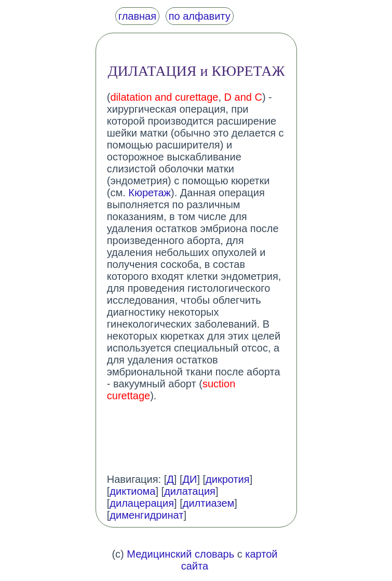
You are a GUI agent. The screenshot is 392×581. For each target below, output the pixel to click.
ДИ (190, 479)
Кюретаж (150, 193)
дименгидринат (146, 515)
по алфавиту (200, 16)
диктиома (132, 491)
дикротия (228, 479)
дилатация (190, 491)
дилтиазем (209, 503)
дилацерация (142, 503)
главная (137, 16)
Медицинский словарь (180, 554)
